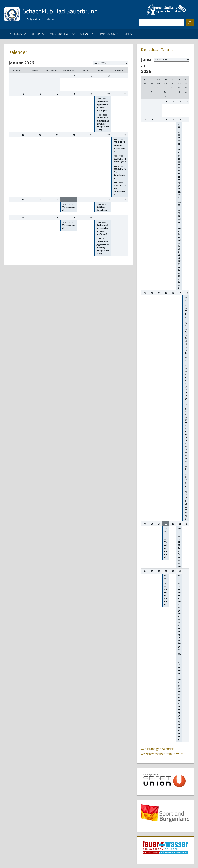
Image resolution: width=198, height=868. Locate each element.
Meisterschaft (62, 34)
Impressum (110, 34)
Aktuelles (17, 34)
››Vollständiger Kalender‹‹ (158, 749)
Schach (87, 34)
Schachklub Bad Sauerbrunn (60, 11)
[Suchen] (190, 22)
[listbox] (110, 63)
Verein (38, 34)
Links (128, 34)
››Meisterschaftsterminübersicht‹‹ (164, 754)
